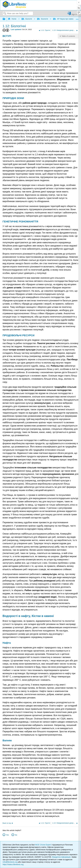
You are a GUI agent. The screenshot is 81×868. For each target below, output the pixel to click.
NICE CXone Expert (43, 845)
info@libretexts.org (10, 862)
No (16, 835)
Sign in (74, 14)
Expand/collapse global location (77, 18)
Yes (7, 835)
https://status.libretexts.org (13, 864)
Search (5, 14)
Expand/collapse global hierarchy (6, 19)
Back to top (7, 823)
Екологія (43, 19)
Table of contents (68, 36)
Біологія (27, 19)
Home (12, 19)
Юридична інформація (61, 857)
